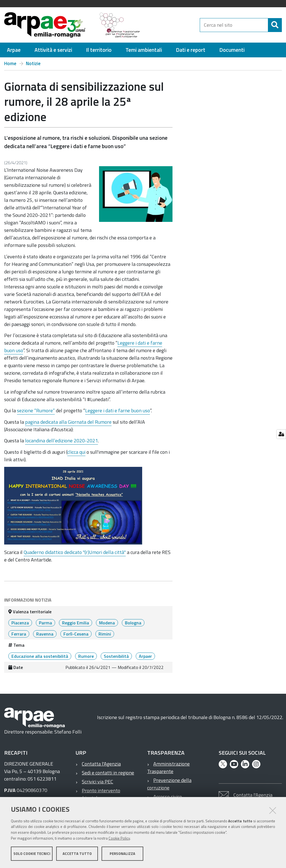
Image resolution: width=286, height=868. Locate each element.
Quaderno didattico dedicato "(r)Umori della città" (75, 552)
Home (10, 63)
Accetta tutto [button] (77, 854)
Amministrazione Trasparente (168, 768)
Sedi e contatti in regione (108, 773)
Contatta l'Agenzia (101, 764)
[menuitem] (14, 50)
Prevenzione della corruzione (169, 784)
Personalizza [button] (122, 854)
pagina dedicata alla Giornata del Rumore (68, 422)
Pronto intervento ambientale (98, 794)
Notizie (33, 63)
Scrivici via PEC (98, 782)
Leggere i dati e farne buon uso (118, 410)
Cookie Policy (119, 838)
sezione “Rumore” (36, 410)
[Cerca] (275, 25)
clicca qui (76, 452)
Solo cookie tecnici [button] (32, 854)
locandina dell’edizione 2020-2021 (61, 441)
